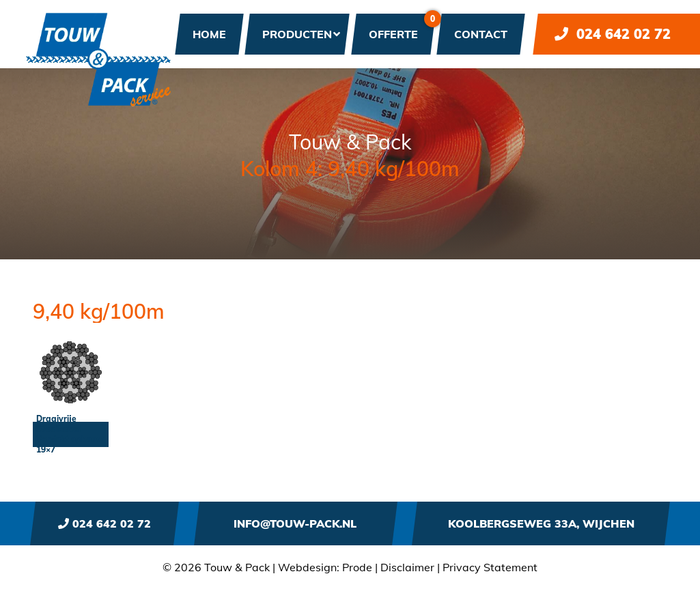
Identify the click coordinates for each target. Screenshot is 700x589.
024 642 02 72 (613, 34)
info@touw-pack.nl (295, 523)
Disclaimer (407, 567)
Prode (357, 567)
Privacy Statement (490, 567)
